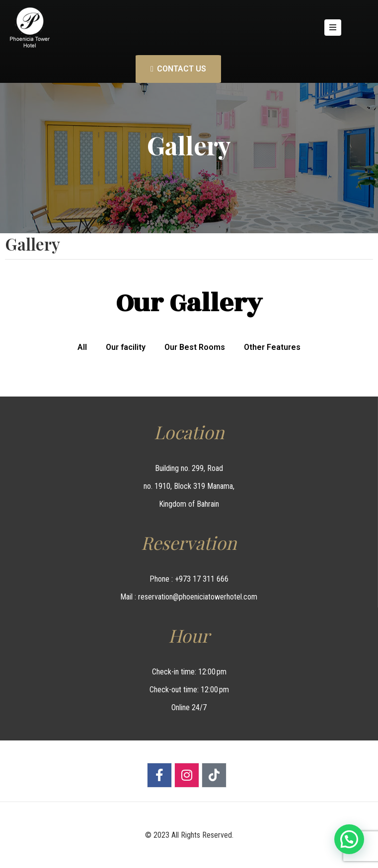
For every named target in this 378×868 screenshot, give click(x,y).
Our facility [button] (126, 347)
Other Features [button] (272, 347)
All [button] (82, 347)
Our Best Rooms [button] (195, 347)
